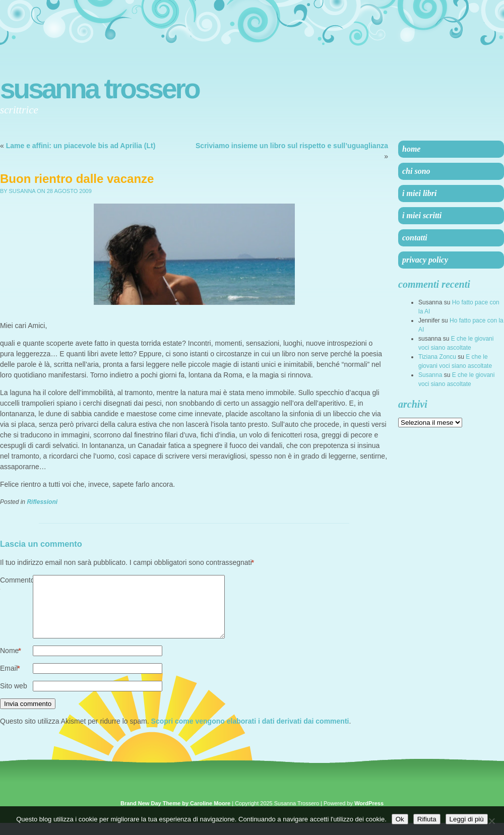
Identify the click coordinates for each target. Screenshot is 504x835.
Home (411, 149)
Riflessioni (42, 502)
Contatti (415, 238)
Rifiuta (427, 819)
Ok (400, 819)
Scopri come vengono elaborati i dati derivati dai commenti (250, 733)
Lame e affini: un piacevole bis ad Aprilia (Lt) (81, 146)
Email (10, 681)
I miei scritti (422, 215)
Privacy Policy (425, 260)
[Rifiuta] (491, 821)
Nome (11, 663)
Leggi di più (467, 819)
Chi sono (416, 171)
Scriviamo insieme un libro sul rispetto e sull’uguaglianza (292, 146)
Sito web (14, 698)
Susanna (430, 375)
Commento (16, 586)
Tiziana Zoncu (437, 357)
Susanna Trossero (100, 89)
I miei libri (419, 193)
